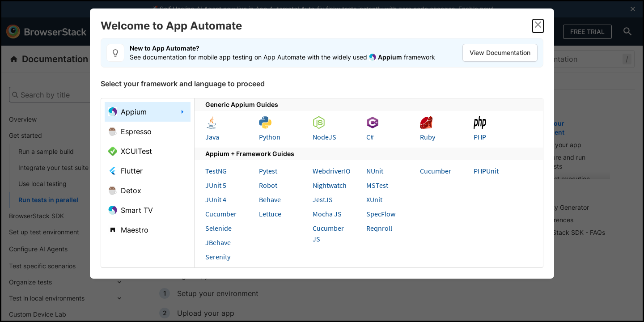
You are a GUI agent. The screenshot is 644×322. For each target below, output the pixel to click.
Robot (268, 185)
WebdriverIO (332, 171)
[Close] (538, 26)
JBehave (218, 242)
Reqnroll (379, 228)
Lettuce (270, 214)
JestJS (323, 199)
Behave (270, 199)
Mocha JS (327, 214)
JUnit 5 (216, 185)
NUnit (375, 171)
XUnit (374, 199)
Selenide (218, 228)
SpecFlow (381, 214)
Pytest (268, 171)
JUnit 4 (216, 199)
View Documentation (500, 53)
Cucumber (221, 214)
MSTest (377, 185)
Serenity (218, 257)
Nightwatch (330, 185)
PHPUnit (486, 171)
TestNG (216, 171)
